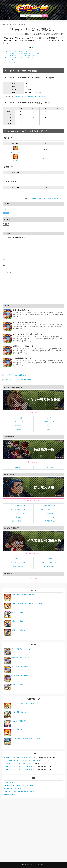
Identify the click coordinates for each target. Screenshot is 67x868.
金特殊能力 (56, 34)
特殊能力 (48, 34)
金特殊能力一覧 (49, 467)
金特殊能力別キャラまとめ (20, 675)
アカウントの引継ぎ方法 (49, 567)
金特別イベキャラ (18, 422)
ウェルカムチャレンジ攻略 (18, 563)
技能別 (49, 430)
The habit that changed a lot (13, 788)
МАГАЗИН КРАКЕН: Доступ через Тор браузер (19, 785)
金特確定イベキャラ (49, 422)
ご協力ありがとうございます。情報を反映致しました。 (21, 766)
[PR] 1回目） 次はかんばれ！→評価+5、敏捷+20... (20, 764)
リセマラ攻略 (49, 559)
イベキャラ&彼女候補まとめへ (33, 413)
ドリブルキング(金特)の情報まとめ (14, 375)
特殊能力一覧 (18, 467)
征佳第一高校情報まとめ (49, 521)
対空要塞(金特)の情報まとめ (23, 358)
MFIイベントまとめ (49, 517)
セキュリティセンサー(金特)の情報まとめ (16, 380)
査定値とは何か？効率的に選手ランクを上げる (31, 97)
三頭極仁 (15, 160)
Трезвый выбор (9, 794)
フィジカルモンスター (34, 199)
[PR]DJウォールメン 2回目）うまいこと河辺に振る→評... (22, 761)
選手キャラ (9, 59)
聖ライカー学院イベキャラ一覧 (18, 513)
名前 (4, 259)
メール (5, 266)
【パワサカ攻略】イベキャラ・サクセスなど (36, 865)
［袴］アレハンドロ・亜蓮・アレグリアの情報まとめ (28, 603)
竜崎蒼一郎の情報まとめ (19, 630)
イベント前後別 (18, 418)
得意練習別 (18, 426)
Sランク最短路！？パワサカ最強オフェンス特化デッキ (28, 739)
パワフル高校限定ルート (49, 505)
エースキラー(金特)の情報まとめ (25, 322)
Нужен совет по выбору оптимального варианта (19, 791)
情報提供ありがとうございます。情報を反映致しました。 (22, 758)
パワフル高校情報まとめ (18, 505)
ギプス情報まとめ (49, 513)
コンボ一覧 (18, 430)
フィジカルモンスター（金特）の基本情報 (16, 51)
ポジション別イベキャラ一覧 (20, 667)
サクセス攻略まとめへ (34, 500)
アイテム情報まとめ (18, 567)
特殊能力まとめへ (34, 462)
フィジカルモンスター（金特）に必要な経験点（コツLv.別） (21, 55)
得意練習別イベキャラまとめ (20, 658)
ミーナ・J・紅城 (16, 152)
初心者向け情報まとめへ (33, 553)
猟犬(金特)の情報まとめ (21, 310)
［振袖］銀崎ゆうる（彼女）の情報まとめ (24, 594)
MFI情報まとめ (18, 517)
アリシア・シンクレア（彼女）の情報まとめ (25, 703)
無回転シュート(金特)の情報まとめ (25, 346)
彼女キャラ (9, 61)
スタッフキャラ (10, 63)
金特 (62, 199)
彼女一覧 (49, 418)
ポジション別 (49, 426)
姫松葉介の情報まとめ (18, 730)
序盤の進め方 (18, 559)
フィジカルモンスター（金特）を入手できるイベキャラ (20, 57)
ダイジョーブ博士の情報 (19, 721)
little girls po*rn (9, 782)
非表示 (34, 48)
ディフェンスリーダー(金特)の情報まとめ (28, 334)
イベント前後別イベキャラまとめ (22, 649)
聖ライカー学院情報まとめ (18, 509)
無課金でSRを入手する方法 (49, 563)
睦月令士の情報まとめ (18, 612)
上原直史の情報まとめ (18, 621)
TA (63, 34)
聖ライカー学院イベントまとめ (49, 509)
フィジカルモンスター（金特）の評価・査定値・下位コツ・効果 (22, 53)
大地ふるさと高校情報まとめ (18, 521)
